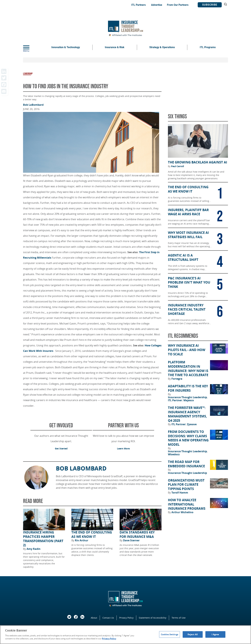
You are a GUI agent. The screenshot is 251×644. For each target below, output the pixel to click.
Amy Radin (34, 549)
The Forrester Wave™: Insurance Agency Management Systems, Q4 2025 (187, 414)
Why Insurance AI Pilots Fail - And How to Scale (187, 350)
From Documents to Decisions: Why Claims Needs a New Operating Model (188, 438)
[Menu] (31, 47)
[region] (125, 635)
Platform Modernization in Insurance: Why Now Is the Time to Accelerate (188, 369)
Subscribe (210, 5)
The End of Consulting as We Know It (92, 535)
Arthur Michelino (182, 512)
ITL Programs (208, 47)
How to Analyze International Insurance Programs (187, 504)
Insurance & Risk (115, 47)
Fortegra (177, 379)
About (94, 618)
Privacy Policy (126, 618)
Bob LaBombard (33, 105)
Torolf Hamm (180, 493)
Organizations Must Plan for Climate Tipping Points (186, 485)
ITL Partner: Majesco (181, 400)
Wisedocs (174, 454)
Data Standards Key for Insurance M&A (137, 535)
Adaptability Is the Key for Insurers (188, 388)
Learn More (123, 448)
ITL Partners (138, 5)
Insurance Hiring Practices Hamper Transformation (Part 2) (43, 539)
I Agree (215, 634)
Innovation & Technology (66, 47)
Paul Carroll (178, 166)
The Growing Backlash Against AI (198, 162)
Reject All (193, 634)
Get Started (61, 448)
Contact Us (108, 618)
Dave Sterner (131, 540)
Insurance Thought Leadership (188, 397)
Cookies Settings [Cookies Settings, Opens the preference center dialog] (170, 634)
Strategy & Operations (162, 47)
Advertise (157, 5)
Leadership (28, 74)
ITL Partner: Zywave (184, 424)
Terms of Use (179, 618)
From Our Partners (178, 5)
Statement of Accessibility (153, 618)
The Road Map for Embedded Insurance (186, 464)
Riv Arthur (82, 540)
